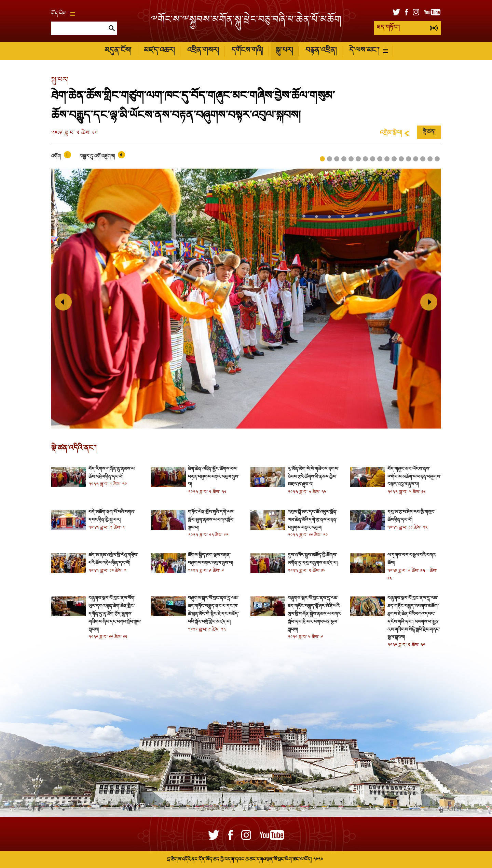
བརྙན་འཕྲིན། (321, 51)
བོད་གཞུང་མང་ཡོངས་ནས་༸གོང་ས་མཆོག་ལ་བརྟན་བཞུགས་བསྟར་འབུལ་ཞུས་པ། (414, 477)
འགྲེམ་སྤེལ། (391, 133)
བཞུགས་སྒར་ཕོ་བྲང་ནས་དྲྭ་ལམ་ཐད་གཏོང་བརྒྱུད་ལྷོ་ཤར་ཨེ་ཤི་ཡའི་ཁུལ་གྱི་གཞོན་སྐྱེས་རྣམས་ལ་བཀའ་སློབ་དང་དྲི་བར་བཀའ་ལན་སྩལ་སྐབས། (314, 614)
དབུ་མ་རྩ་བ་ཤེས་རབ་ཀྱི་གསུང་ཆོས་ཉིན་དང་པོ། (411, 516)
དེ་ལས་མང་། (368, 51)
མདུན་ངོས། (118, 51)
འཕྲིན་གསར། (203, 51)
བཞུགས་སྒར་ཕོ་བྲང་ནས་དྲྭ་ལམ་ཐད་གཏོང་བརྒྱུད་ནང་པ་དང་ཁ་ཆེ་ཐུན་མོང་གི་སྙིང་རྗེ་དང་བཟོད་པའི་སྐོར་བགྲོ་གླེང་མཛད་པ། (213, 610)
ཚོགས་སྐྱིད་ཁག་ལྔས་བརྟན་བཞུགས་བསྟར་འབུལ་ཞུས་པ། (210, 559)
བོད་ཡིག (63, 14)
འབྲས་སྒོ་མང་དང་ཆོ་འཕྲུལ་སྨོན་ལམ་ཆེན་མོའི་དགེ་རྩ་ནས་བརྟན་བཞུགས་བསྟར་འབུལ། (312, 520)
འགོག (56, 156)
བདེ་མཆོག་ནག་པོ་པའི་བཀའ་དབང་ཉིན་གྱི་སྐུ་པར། (111, 516)
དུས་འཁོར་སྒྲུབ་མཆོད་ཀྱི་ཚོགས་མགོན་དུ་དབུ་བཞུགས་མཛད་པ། (313, 559)
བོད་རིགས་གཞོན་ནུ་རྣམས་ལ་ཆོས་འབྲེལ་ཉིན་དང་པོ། (112, 473)
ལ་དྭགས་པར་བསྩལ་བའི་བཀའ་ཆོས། (412, 559)
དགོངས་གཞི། (247, 51)
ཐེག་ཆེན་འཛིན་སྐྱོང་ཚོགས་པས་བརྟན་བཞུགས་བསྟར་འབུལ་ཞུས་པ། (213, 477)
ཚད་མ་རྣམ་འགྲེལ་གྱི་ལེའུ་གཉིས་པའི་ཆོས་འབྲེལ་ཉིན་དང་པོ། (113, 559)
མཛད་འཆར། (159, 51)
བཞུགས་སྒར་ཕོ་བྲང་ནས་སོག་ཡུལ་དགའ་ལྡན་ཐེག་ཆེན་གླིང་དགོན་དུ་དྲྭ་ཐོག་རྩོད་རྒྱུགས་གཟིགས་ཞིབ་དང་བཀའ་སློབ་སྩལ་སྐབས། (115, 614)
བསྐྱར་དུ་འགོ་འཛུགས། (97, 156)
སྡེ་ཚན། (429, 132)
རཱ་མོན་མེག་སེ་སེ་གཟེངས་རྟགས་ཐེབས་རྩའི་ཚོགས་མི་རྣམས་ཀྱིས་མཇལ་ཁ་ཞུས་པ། (313, 477)
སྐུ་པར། (284, 51)
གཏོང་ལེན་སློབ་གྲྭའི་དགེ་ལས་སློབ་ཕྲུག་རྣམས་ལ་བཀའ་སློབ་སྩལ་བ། (211, 520)
